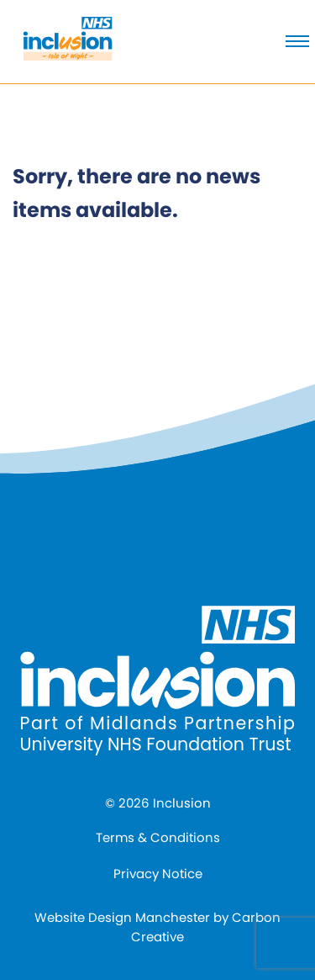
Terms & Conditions (158, 837)
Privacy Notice (158, 874)
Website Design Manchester (122, 917)
